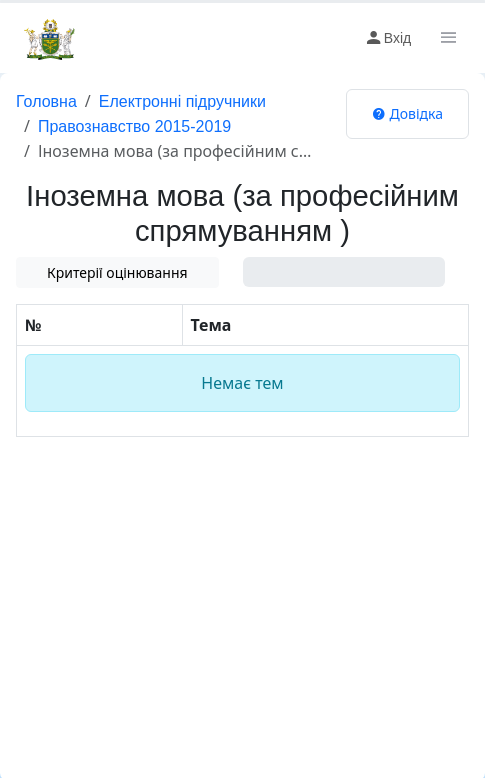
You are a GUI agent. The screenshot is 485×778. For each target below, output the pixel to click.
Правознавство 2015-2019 (134, 126)
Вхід (387, 38)
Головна (46, 101)
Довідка (407, 113)
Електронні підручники (182, 101)
